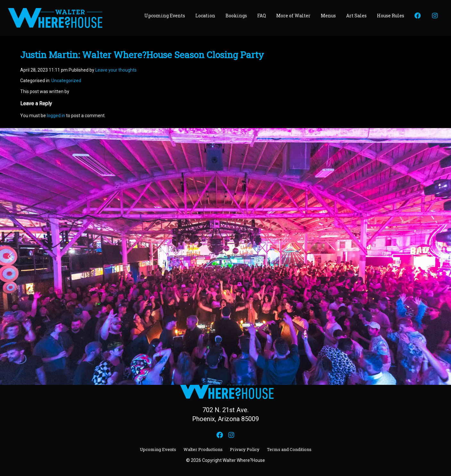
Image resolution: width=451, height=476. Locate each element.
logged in (56, 116)
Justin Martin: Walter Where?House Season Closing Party (142, 55)
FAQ (262, 16)
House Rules (391, 16)
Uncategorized (66, 81)
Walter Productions (203, 449)
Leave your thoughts (116, 70)
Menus (328, 16)
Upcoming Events (165, 16)
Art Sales (356, 16)
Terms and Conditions (289, 449)
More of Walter (293, 16)
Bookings (236, 16)
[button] (10, 256)
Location (205, 16)
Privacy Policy (245, 449)
